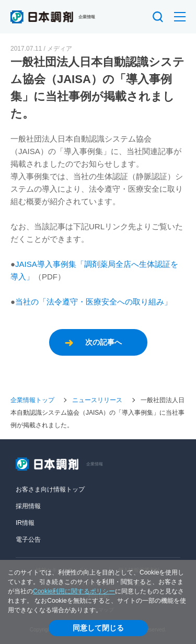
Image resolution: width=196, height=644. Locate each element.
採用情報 (28, 506)
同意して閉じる (98, 628)
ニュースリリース (97, 400)
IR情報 (25, 523)
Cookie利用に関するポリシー (74, 591)
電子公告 (28, 540)
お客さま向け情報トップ (50, 489)
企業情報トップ (32, 400)
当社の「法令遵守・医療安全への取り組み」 (94, 302)
